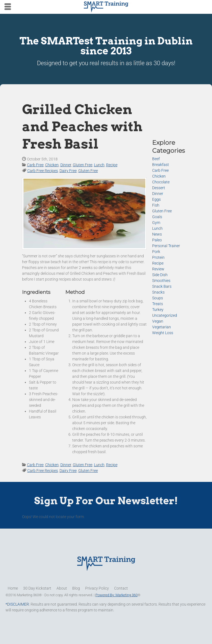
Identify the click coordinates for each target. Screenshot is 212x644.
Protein (158, 257)
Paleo (157, 240)
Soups (158, 298)
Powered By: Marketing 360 (116, 595)
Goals (157, 217)
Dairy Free (68, 171)
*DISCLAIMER (17, 604)
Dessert (159, 188)
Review (158, 269)
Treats (158, 304)
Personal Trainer (166, 246)
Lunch (99, 165)
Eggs (156, 199)
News (157, 234)
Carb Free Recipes (43, 171)
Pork (156, 252)
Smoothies (161, 281)
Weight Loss (163, 333)
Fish (156, 205)
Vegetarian (162, 327)
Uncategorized (165, 315)
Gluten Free (83, 165)
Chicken (52, 165)
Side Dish (160, 275)
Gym (156, 223)
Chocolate (161, 182)
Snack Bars (162, 286)
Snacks (158, 292)
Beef (156, 159)
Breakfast (161, 165)
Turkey (158, 310)
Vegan (158, 321)
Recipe (112, 165)
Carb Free (35, 165)
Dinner (66, 165)
